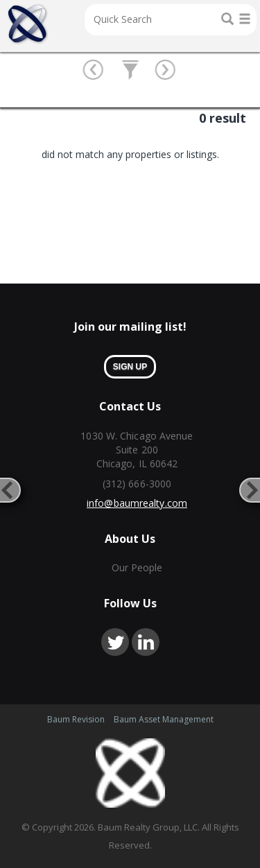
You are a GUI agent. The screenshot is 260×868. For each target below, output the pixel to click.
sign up (130, 367)
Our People (137, 567)
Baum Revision (76, 719)
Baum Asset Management (164, 719)
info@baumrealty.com (137, 503)
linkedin (146, 642)
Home (27, 24)
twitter (115, 642)
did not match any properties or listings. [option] (130, 154)
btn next (166, 71)
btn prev (94, 71)
